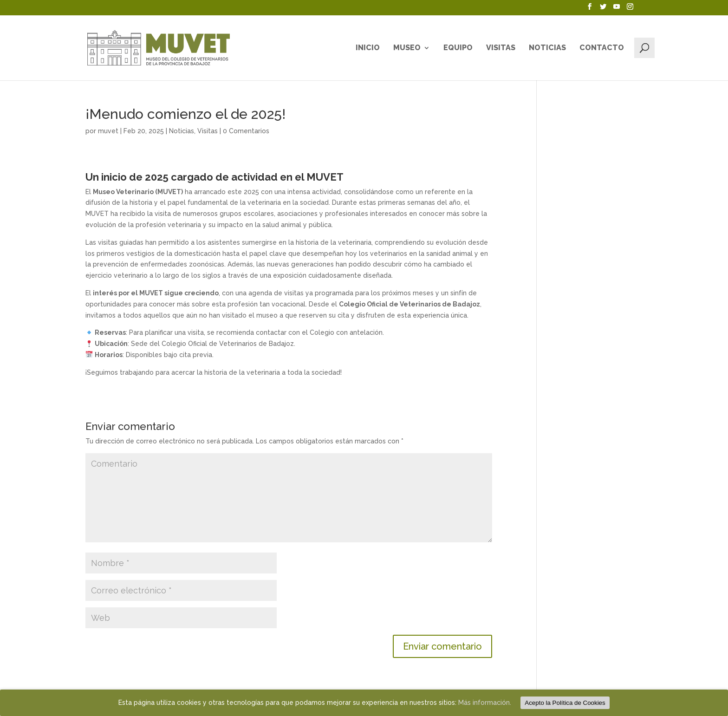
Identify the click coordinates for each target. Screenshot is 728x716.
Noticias (547, 48)
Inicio (368, 48)
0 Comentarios (246, 131)
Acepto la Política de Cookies (565, 703)
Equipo (458, 48)
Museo (407, 48)
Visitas (501, 48)
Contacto (602, 48)
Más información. (485, 703)
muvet (108, 131)
